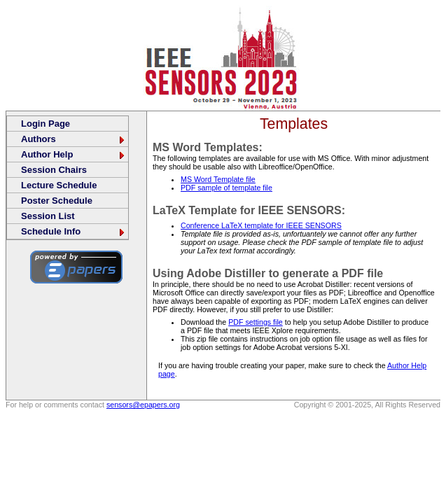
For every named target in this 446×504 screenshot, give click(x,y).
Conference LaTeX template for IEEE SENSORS (261, 225)
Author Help (74, 154)
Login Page (46, 124)
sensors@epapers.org (143, 405)
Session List (48, 216)
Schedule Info (74, 231)
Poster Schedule (57, 201)
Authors (74, 139)
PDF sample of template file (227, 188)
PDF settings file (256, 322)
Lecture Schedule (59, 185)
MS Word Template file (218, 179)
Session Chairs (54, 170)
